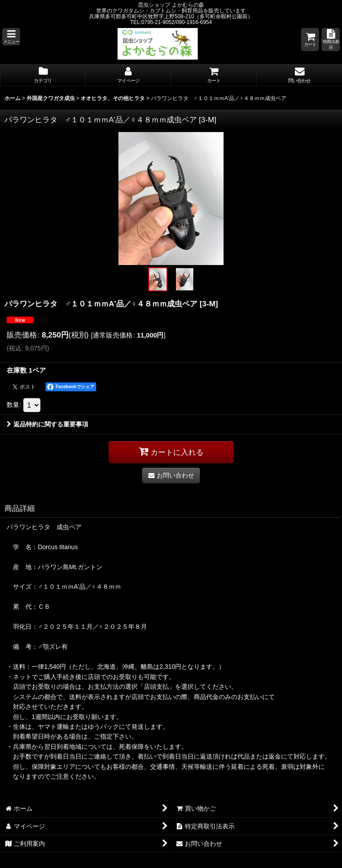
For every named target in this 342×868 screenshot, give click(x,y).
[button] (11, 37)
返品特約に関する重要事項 (47, 424)
